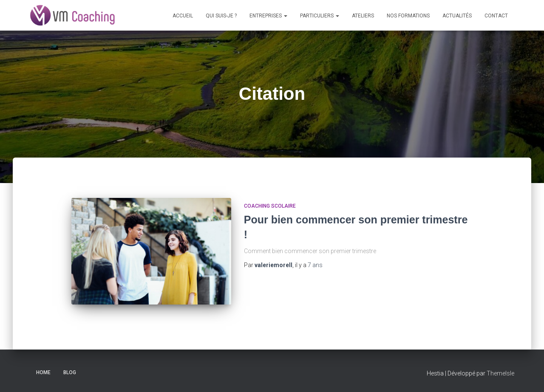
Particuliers (320, 16)
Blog (70, 372)
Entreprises (268, 16)
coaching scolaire (270, 206)
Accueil (183, 16)
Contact (496, 16)
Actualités (457, 16)
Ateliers (363, 16)
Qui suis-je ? (221, 16)
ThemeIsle (500, 373)
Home (43, 372)
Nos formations (408, 16)
